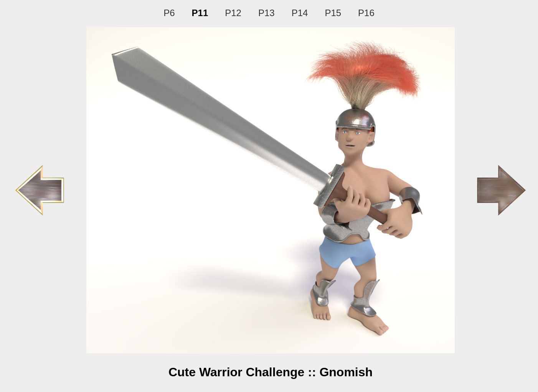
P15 (333, 13)
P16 (366, 13)
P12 (233, 13)
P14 (300, 13)
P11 (200, 13)
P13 (267, 13)
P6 (169, 13)
